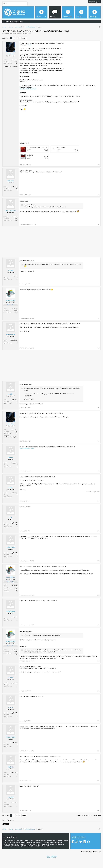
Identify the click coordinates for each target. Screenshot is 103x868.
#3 (99, 233)
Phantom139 (11, 343)
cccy (11, 526)
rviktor (11, 716)
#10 (98, 510)
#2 (99, 203)
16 (17, 533)
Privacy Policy (51, 866)
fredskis (11, 776)
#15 (98, 670)
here (30, 54)
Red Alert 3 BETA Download (28, 98)
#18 (98, 759)
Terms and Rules (51, 864)
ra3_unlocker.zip (61, 156)
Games (12, 42)
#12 (98, 570)
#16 (98, 700)
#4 (99, 293)
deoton (11, 466)
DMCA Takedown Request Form (57, 35)
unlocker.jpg (30, 164)
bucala (11, 279)
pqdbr (11, 403)
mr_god (11, 806)
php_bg (11, 686)
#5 (99, 327)
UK (17, 322)
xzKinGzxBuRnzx (11, 219)
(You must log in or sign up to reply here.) (88, 824)
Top (99, 859)
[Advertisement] (82, 65)
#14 (98, 634)
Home (95, 859)
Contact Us (85, 859)
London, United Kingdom (11, 75)
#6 (99, 357)
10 (17, 197)
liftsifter (11, 189)
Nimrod (22, 42)
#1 (99, 173)
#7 (99, 416)
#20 (98, 819)
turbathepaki (11, 556)
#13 (98, 604)
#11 (98, 540)
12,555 (16, 319)
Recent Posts (18, 22)
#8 (99, 450)
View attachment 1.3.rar (27, 457)
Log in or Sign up (94, 2)
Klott (11, 496)
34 (17, 693)
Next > (24, 47)
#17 (98, 730)
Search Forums (8, 22)
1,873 (16, 227)
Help (91, 859)
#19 (98, 789)
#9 (99, 480)
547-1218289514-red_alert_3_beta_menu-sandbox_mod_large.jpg (44, 156)
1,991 (16, 70)
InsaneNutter (11, 309)
